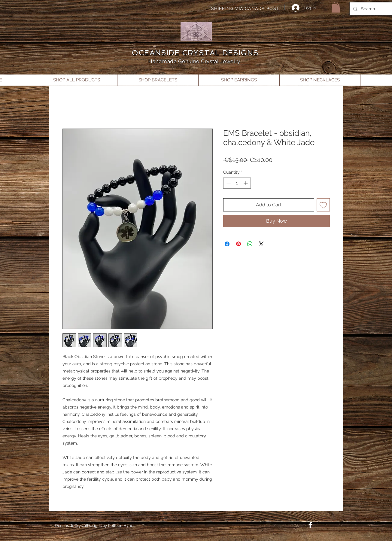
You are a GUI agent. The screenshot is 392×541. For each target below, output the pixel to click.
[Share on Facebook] (227, 244)
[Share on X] (261, 244)
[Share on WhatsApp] (250, 244)
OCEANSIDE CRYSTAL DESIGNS (195, 53)
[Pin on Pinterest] (239, 244)
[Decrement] (228, 183)
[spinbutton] (237, 183)
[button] (336, 7)
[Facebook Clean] (310, 525)
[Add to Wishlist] (323, 205)
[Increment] (246, 183)
